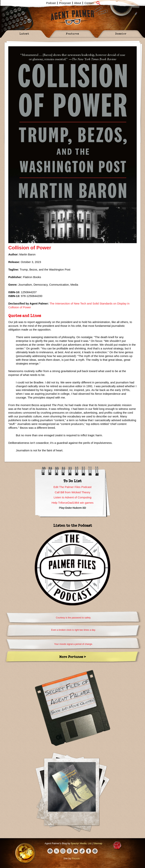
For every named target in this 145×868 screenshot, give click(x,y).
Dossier (121, 34)
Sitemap (98, 843)
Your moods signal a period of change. (73, 644)
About (78, 3)
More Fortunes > (73, 657)
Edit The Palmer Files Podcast (72, 487)
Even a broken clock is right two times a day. (73, 630)
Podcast (51, 3)
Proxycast (65, 3)
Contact (89, 3)
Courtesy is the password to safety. (73, 618)
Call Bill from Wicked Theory (72, 492)
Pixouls (76, 858)
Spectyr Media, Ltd (81, 843)
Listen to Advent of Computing (72, 497)
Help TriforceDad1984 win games (72, 503)
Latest (24, 34)
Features (72, 34)
